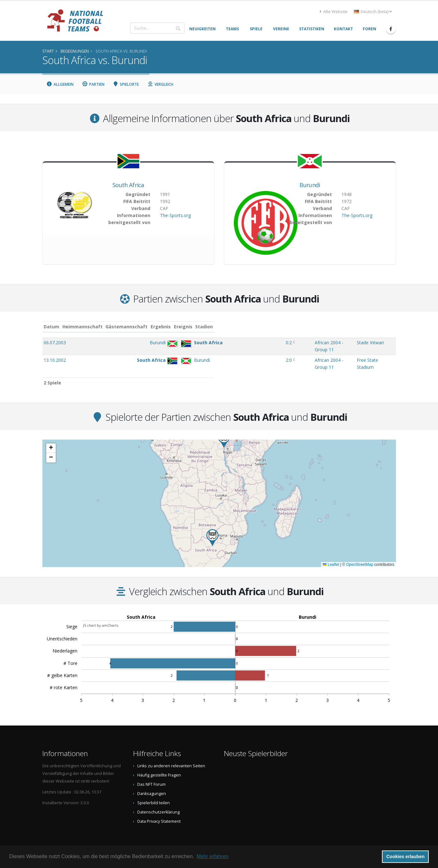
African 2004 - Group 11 (284, 343)
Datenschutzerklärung (158, 799)
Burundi (310, 185)
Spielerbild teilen (154, 790)
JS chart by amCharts (101, 613)
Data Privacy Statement (159, 809)
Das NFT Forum (151, 772)
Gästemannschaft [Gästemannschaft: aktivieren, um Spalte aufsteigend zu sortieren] (184, 327)
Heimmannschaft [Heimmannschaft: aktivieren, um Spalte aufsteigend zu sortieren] (140, 327)
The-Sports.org (175, 215)
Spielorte (126, 84)
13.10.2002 (55, 354)
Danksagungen (152, 781)
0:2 (242, 343)
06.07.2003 (55, 343)
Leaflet (331, 552)
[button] (212, 525)
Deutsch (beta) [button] (373, 12)
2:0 (242, 354)
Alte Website (334, 12)
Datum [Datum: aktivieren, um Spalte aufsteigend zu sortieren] (51, 327)
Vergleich (160, 84)
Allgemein (60, 84)
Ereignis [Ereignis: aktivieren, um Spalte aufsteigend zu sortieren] (269, 327)
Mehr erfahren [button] (213, 856)
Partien (93, 84)
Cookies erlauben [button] (406, 857)
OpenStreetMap (360, 552)
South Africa (128, 185)
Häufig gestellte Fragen (159, 762)
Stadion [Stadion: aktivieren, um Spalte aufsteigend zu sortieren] (345, 327)
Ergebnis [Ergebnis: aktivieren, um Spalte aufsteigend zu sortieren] (242, 327)
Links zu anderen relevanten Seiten (171, 753)
